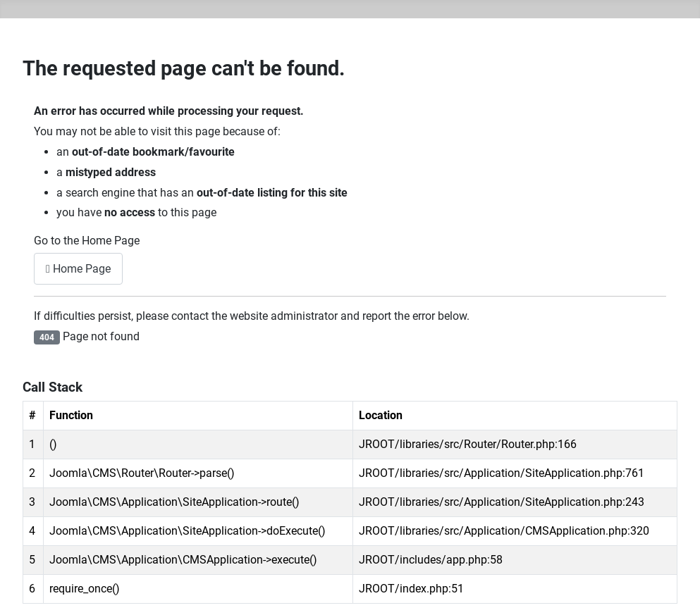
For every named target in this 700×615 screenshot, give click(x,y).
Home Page (78, 269)
